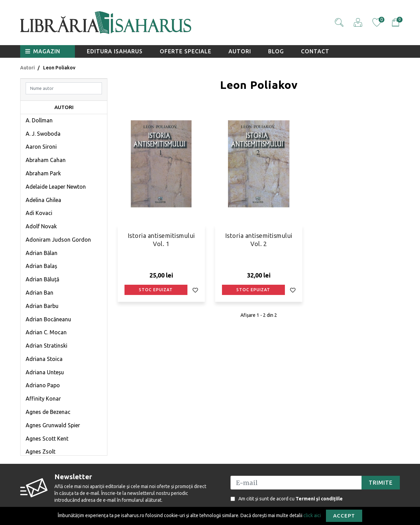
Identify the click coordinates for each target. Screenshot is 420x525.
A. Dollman (39, 120)
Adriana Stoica (44, 359)
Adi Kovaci (39, 213)
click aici (312, 515)
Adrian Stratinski (47, 346)
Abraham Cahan (46, 160)
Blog (276, 51)
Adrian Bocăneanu (48, 319)
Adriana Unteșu (45, 372)
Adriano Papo (43, 385)
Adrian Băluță (42, 279)
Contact (315, 51)
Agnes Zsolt (41, 452)
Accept (344, 516)
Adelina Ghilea (43, 200)
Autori (240, 51)
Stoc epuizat (156, 290)
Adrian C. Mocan (46, 332)
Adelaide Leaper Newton (56, 187)
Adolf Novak (41, 226)
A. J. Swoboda (43, 134)
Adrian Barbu (42, 306)
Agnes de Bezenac (48, 412)
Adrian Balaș (41, 266)
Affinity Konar (43, 399)
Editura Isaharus (115, 51)
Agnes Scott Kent (47, 439)
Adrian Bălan (42, 253)
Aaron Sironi (41, 147)
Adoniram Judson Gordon (58, 240)
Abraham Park (43, 173)
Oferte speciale (186, 51)
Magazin (43, 51)
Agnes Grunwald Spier (53, 425)
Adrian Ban (40, 293)
